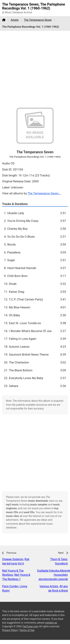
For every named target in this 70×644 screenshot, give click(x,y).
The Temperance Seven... (44, 193)
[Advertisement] (34, 69)
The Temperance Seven (38, 20)
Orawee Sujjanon (13, 559)
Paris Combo (10, 586)
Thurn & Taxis (59, 559)
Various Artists (49, 586)
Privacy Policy (10, 630)
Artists (15, 20)
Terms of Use (27, 630)
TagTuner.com (30, 626)
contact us (51, 623)
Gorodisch (61, 563)
